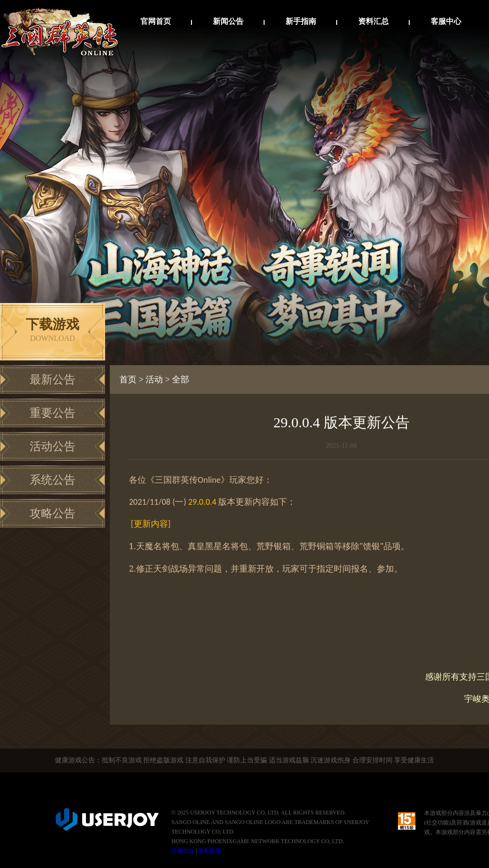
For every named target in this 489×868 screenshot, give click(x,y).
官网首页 (156, 21)
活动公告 (53, 446)
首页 (128, 380)
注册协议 (183, 851)
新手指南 (301, 21)
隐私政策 (210, 851)
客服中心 (446, 21)
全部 (181, 380)
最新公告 (53, 380)
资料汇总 (373, 21)
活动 (154, 380)
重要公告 (53, 413)
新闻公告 (228, 21)
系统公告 (53, 480)
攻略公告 (53, 513)
